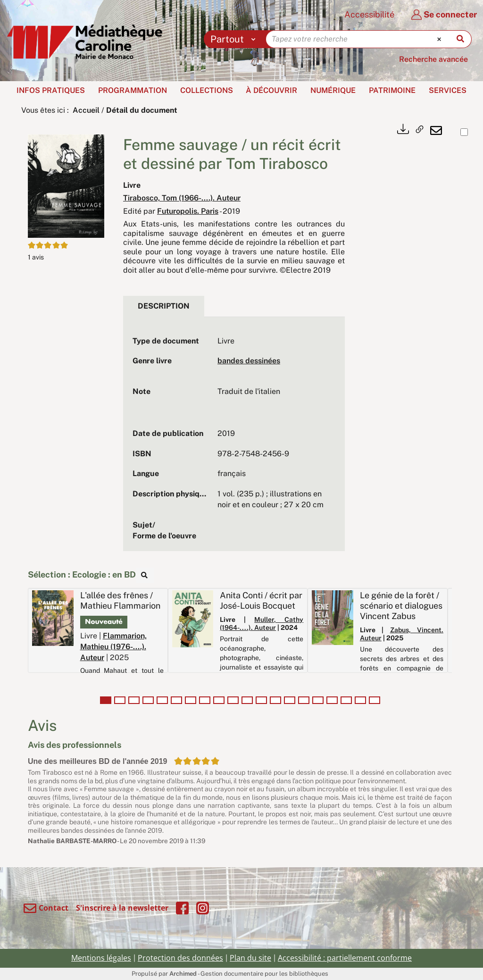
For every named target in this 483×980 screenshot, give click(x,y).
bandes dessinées (249, 361)
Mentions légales (101, 958)
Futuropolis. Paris (188, 211)
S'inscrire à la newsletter (122, 908)
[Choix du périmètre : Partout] (235, 39)
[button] (66, 186)
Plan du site (250, 958)
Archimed (183, 974)
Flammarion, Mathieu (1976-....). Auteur (113, 647)
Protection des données (180, 958)
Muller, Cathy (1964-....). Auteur (262, 624)
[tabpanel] (234, 439)
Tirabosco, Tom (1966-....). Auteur (182, 198)
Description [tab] (164, 306)
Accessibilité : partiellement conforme (345, 958)
